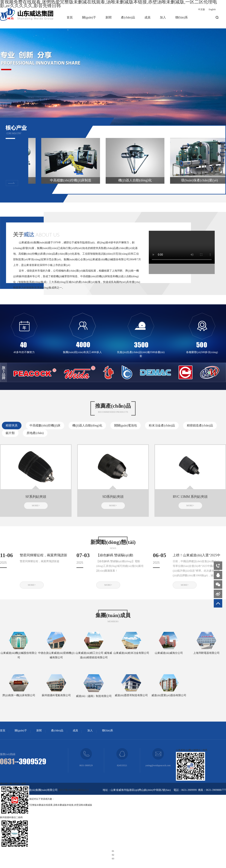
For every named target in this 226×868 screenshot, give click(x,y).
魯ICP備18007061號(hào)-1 (74, 790)
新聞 (108, 17)
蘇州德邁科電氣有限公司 (56, 695)
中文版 (202, 9)
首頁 (70, 17)
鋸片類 (10, 433)
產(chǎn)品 (128, 17)
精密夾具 (12, 425)
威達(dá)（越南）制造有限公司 (94, 696)
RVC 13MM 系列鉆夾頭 (190, 497)
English (212, 9)
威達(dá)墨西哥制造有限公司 (131, 695)
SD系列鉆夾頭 (113, 497)
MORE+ (36, 506)
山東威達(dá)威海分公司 (169, 653)
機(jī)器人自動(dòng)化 (87, 425)
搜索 (217, 17)
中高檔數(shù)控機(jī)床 (45, 425)
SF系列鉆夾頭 (36, 497)
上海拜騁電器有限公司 (206, 653)
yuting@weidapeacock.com (158, 765)
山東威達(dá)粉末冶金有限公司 (131, 653)
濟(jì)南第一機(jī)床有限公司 (19, 695)
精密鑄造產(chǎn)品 (200, 425)
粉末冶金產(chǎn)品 (162, 425)
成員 (147, 17)
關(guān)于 (89, 17)
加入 (163, 17)
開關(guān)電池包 (126, 425)
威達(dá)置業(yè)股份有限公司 (169, 695)
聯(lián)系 (182, 17)
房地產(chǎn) (35, 433)
